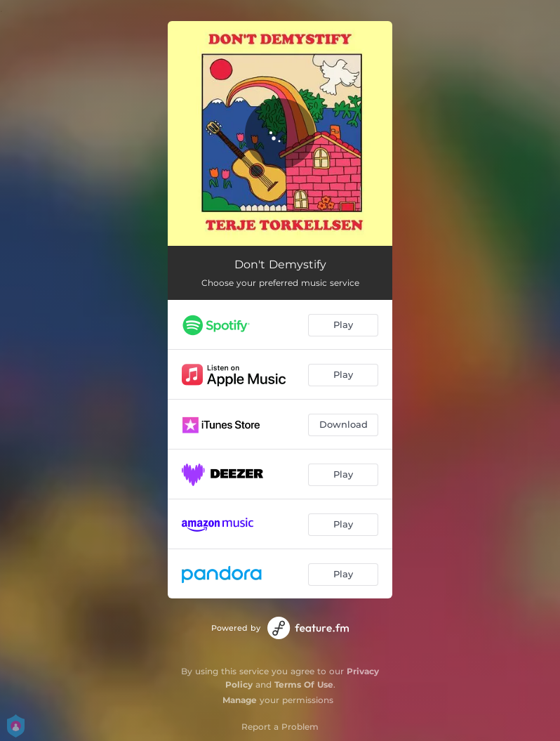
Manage (240, 700)
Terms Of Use (304, 684)
